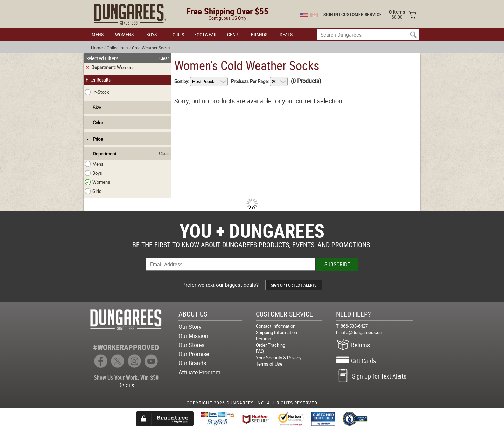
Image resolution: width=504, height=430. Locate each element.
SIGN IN (331, 14)
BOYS (152, 34)
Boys (94, 173)
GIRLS (178, 34)
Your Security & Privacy (279, 358)
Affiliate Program (199, 372)
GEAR (232, 34)
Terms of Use (269, 364)
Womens (98, 182)
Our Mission (193, 336)
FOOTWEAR (205, 34)
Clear (164, 58)
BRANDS (259, 34)
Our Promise (194, 354)
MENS (98, 34)
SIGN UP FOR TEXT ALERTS (294, 285)
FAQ (260, 351)
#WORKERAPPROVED (126, 347)
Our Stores (191, 345)
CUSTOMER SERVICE (362, 14)
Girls (94, 191)
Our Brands (192, 363)
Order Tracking (271, 345)
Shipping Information (276, 332)
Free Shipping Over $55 (227, 11)
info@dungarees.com (362, 332)
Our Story (190, 327)
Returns (264, 339)
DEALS (286, 34)
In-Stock (97, 92)
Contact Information (276, 326)
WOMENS (124, 34)
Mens (95, 164)
